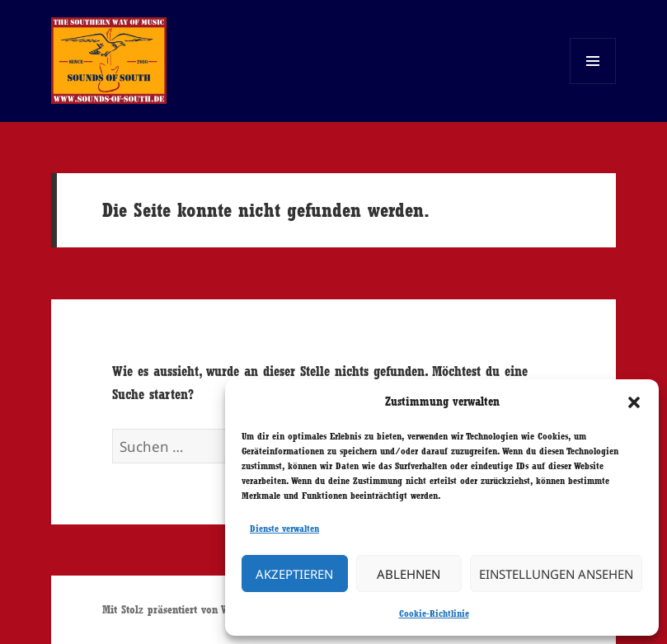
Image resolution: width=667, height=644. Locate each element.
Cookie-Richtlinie (434, 613)
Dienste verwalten (284, 529)
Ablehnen (409, 574)
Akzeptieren (294, 574)
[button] (634, 402)
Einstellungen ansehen (556, 574)
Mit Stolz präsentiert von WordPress (185, 609)
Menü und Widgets (593, 84)
